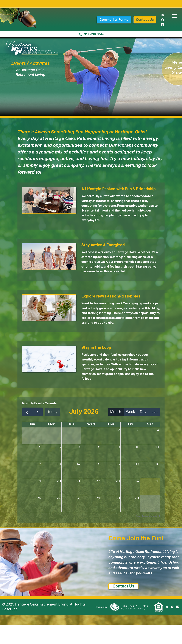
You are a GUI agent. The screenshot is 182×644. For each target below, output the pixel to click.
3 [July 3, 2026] (138, 430)
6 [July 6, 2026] (60, 447)
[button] (173, 14)
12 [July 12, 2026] (39, 464)
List (155, 412)
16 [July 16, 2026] (118, 464)
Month (116, 412)
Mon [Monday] (52, 424)
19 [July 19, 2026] (39, 481)
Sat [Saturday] (150, 424)
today (53, 412)
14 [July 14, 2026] (78, 464)
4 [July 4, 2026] (158, 430)
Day (143, 412)
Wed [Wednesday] (91, 424)
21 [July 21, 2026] (78, 481)
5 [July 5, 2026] (40, 447)
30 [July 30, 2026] (118, 498)
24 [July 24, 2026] (137, 481)
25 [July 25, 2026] (157, 481)
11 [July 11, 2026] (157, 447)
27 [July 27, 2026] (59, 498)
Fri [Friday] (130, 424)
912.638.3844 (91, 34)
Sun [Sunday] (32, 424)
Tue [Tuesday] (71, 424)
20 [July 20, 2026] (59, 481)
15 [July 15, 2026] (98, 464)
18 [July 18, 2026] (157, 464)
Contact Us (124, 586)
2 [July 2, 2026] (119, 430)
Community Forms (114, 20)
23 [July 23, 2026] (118, 481)
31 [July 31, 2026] (137, 498)
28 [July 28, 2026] (78, 498)
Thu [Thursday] (111, 424)
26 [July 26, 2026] (39, 498)
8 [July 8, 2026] (99, 447)
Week (131, 412)
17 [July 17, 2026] (137, 464)
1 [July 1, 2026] (99, 430)
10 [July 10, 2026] (137, 447)
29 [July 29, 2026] (98, 498)
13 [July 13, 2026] (59, 464)
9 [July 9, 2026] (119, 447)
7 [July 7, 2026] (79, 447)
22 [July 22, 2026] (98, 481)
